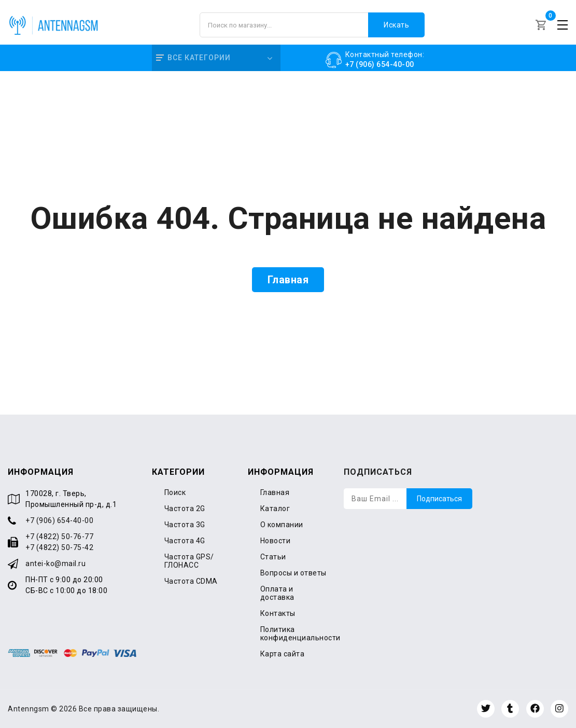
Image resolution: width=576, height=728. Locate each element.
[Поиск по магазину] (312, 25)
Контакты (278, 613)
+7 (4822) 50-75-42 (59, 547)
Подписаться (439, 499)
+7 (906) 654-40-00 (59, 520)
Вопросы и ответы (293, 573)
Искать (396, 25)
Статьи (273, 557)
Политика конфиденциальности (300, 634)
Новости (276, 541)
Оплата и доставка (277, 593)
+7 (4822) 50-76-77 (59, 537)
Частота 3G (185, 525)
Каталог (275, 509)
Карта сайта (283, 654)
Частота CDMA (191, 581)
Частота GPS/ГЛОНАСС (189, 561)
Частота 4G (185, 541)
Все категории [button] (193, 58)
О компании (282, 525)
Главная (288, 280)
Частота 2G (185, 509)
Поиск (175, 492)
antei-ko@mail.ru (55, 564)
